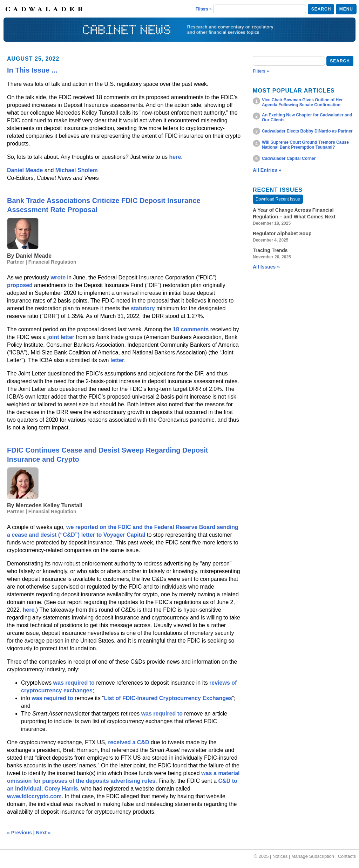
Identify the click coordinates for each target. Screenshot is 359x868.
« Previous (19, 833)
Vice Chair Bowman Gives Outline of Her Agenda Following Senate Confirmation (302, 102)
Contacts (347, 856)
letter (117, 360)
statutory (143, 308)
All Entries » (267, 170)
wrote (58, 277)
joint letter (61, 337)
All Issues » (266, 267)
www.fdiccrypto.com (34, 796)
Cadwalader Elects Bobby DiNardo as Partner (307, 131)
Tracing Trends (270, 250)
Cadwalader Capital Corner (289, 158)
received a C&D (128, 742)
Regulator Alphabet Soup (282, 233)
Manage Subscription (313, 856)
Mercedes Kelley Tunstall (49, 505)
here (175, 157)
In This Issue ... (32, 70)
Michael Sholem (77, 170)
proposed (21, 285)
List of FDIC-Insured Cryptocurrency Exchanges (168, 698)
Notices (280, 856)
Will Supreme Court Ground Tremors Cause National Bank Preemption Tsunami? (305, 145)
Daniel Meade (25, 170)
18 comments (191, 329)
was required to (74, 683)
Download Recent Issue (278, 199)
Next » (43, 833)
